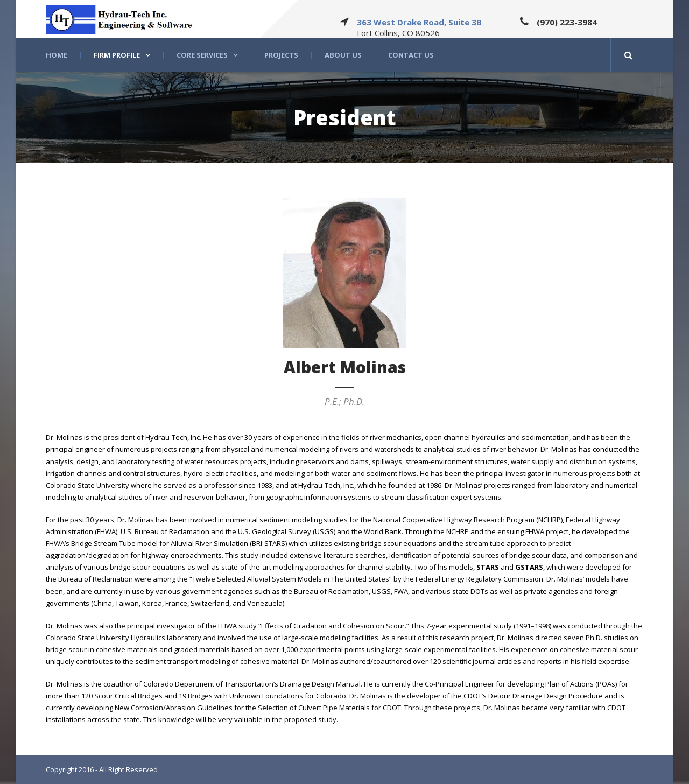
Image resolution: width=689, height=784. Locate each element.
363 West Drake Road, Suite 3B (419, 22)
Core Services (202, 55)
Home (57, 55)
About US (343, 55)
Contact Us (411, 55)
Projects (281, 55)
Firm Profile (117, 55)
